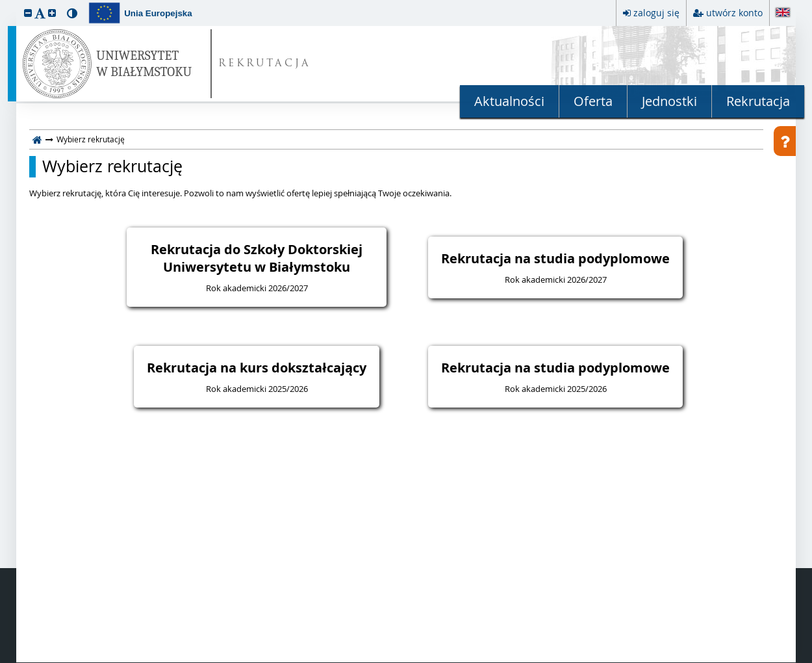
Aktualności (509, 101)
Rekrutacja (758, 101)
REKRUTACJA (265, 64)
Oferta (593, 101)
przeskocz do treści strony (3, 3)
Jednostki (669, 101)
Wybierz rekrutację (112, 166)
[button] (28, 13)
